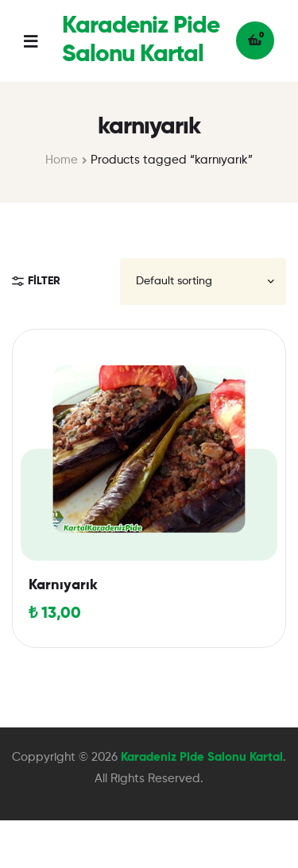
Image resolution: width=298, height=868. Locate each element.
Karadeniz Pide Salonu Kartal (202, 757)
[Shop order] (203, 282)
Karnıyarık (63, 585)
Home (62, 160)
